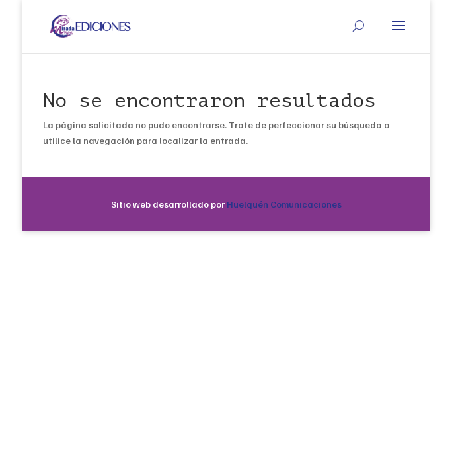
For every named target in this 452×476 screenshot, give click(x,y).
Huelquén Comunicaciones (284, 204)
